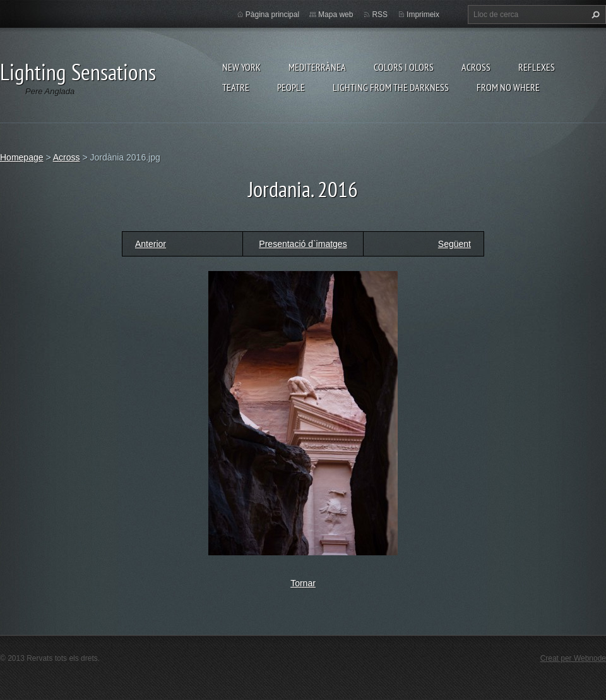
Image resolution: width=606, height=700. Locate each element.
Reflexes (537, 67)
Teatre (236, 87)
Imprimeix (423, 15)
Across (476, 67)
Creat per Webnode (573, 658)
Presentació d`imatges (303, 244)
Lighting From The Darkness (391, 87)
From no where (508, 87)
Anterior (151, 244)
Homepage (22, 157)
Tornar (303, 583)
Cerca (594, 15)
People (291, 87)
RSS (380, 15)
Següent (454, 244)
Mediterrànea (317, 67)
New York (241, 67)
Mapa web (336, 15)
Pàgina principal (272, 15)
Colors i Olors (404, 67)
